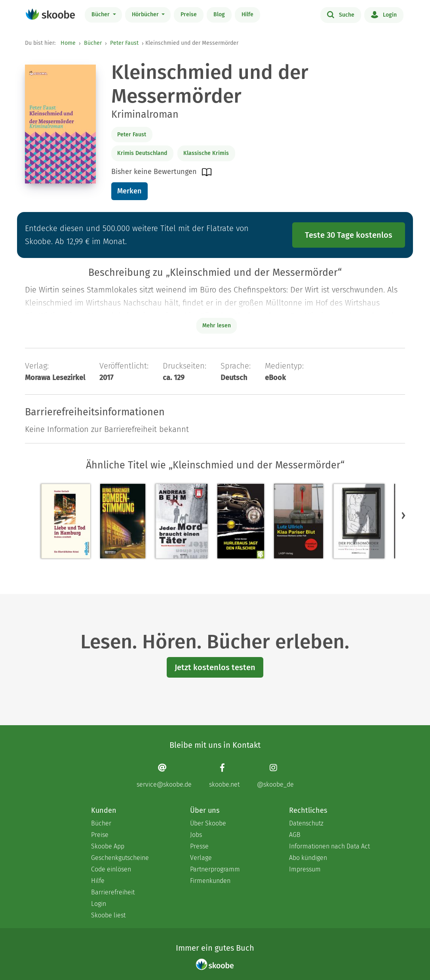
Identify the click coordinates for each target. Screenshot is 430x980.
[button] (403, 516)
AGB (295, 835)
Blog (219, 14)
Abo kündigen (308, 858)
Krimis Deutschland (142, 153)
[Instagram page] (275, 776)
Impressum (305, 869)
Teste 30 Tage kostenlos (349, 235)
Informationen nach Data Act (329, 846)
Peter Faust (124, 43)
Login (384, 14)
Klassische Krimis (206, 153)
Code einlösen (111, 869)
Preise (189, 14)
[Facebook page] (224, 776)
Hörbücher (146, 14)
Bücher (101, 14)
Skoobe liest (108, 915)
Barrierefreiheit (113, 892)
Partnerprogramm (215, 869)
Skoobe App (108, 846)
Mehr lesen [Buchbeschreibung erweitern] (217, 326)
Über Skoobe (208, 823)
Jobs (196, 835)
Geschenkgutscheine (120, 858)
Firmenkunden (210, 881)
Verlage (201, 858)
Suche (341, 14)
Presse (199, 846)
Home (68, 43)
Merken (129, 191)
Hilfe (247, 14)
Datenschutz (306, 823)
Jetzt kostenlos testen (215, 667)
